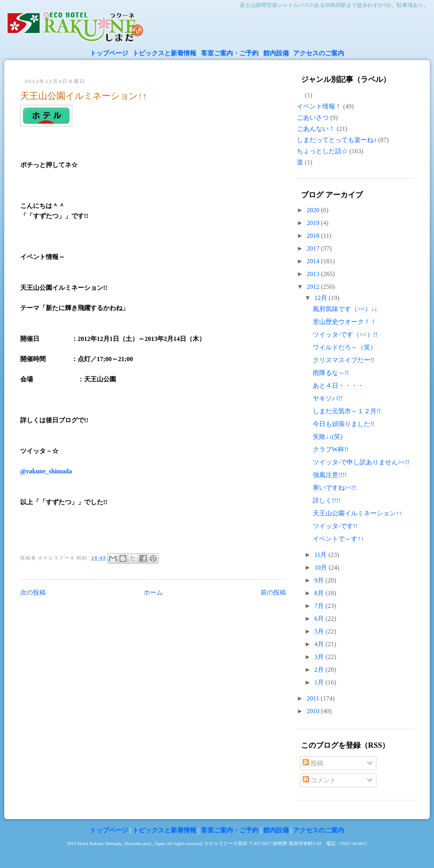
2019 (314, 223)
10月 (322, 567)
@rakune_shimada (46, 471)
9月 (320, 580)
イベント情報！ (319, 106)
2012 (314, 287)
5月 (320, 631)
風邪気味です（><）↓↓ (345, 309)
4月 (320, 644)
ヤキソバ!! (328, 398)
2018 (314, 236)
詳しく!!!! (327, 500)
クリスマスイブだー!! (344, 360)
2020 (314, 210)
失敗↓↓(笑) (328, 437)
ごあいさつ (313, 118)
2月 (320, 670)
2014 (314, 261)
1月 (320, 682)
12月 (322, 298)
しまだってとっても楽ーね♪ (337, 140)
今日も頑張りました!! (344, 424)
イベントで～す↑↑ (338, 539)
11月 (322, 555)
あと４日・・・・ (338, 386)
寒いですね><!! (335, 488)
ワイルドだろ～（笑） (345, 347)
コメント (319, 780)
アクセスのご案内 (319, 53)
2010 (314, 711)
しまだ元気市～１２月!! (347, 411)
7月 (320, 606)
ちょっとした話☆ (322, 151)
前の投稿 (273, 592)
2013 (314, 274)
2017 (314, 248)
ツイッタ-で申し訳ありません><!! (361, 462)
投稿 (313, 763)
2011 (314, 698)
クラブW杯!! (331, 449)
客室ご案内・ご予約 (230, 53)
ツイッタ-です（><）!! (345, 335)
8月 (320, 593)
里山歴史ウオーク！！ (345, 322)
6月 (320, 619)
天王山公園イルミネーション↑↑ (84, 96)
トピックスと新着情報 (164, 53)
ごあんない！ (316, 129)
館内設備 (276, 53)
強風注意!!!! (330, 475)
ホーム (153, 592)
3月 (320, 657)
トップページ (109, 53)
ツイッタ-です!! (335, 526)
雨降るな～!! (331, 373)
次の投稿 (33, 592)
